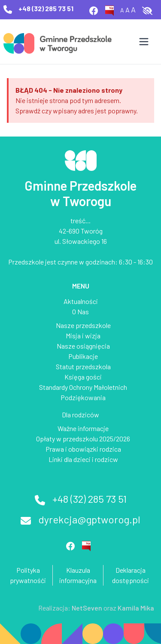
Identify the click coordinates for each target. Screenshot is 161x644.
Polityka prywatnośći (28, 575)
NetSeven (87, 608)
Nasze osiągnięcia (83, 346)
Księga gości (83, 377)
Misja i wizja (83, 336)
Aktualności (81, 301)
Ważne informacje (83, 428)
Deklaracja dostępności (131, 575)
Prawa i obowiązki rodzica (83, 449)
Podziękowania (83, 397)
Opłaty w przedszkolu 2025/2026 (83, 439)
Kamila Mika (136, 608)
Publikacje (83, 356)
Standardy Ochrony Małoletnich (83, 387)
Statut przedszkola (83, 366)
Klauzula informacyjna (78, 575)
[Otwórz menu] (144, 42)
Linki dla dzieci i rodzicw (83, 459)
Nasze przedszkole (83, 325)
